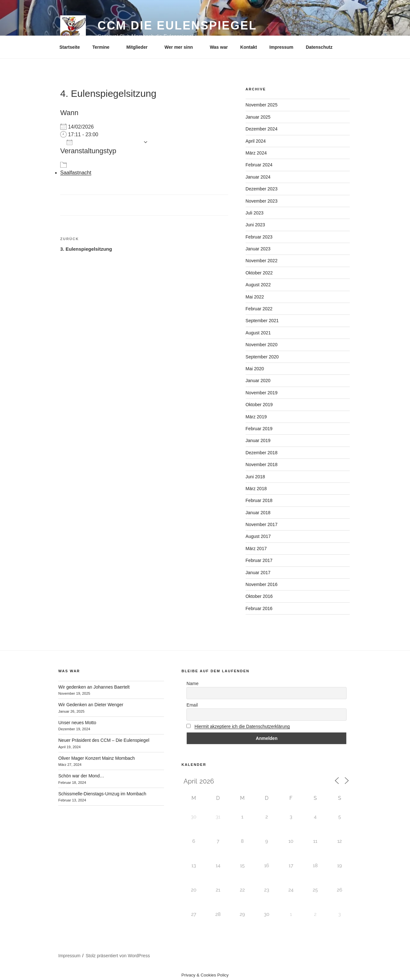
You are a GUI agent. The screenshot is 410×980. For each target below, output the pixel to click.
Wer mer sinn (182, 47)
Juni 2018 (255, 477)
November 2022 (262, 261)
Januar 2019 (258, 440)
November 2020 (262, 345)
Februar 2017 (259, 560)
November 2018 (262, 465)
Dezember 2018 (262, 453)
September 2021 (262, 321)
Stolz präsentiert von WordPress (118, 956)
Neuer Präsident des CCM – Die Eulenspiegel (104, 740)
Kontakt (249, 47)
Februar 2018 (259, 500)
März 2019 (256, 417)
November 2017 (262, 524)
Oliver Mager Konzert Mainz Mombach (97, 758)
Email (192, 705)
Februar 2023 (259, 237)
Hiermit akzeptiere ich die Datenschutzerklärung (242, 726)
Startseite (70, 47)
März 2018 (256, 489)
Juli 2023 (255, 213)
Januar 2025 (258, 117)
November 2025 (262, 105)
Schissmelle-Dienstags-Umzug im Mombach (102, 794)
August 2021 (258, 333)
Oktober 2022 (259, 273)
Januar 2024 (258, 177)
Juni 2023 (255, 225)
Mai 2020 (255, 369)
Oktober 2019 (259, 405)
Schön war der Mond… (81, 776)
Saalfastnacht (76, 173)
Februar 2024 (259, 165)
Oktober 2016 (259, 596)
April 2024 (256, 141)
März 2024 (256, 153)
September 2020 (262, 357)
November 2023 (262, 201)
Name (192, 683)
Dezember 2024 (262, 129)
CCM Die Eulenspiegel (177, 25)
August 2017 (258, 536)
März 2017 (256, 549)
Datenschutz (319, 47)
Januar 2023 (258, 249)
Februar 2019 (259, 429)
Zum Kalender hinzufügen (103, 142)
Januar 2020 (258, 381)
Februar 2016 (259, 608)
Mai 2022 (255, 297)
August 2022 (258, 285)
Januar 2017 (258, 573)
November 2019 (262, 393)
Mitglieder (140, 47)
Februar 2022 (259, 309)
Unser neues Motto (77, 723)
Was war (219, 47)
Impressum (281, 47)
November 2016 (262, 584)
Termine (104, 47)
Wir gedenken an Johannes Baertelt (94, 687)
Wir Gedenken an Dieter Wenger (91, 705)
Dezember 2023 (262, 189)
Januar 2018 (258, 513)
